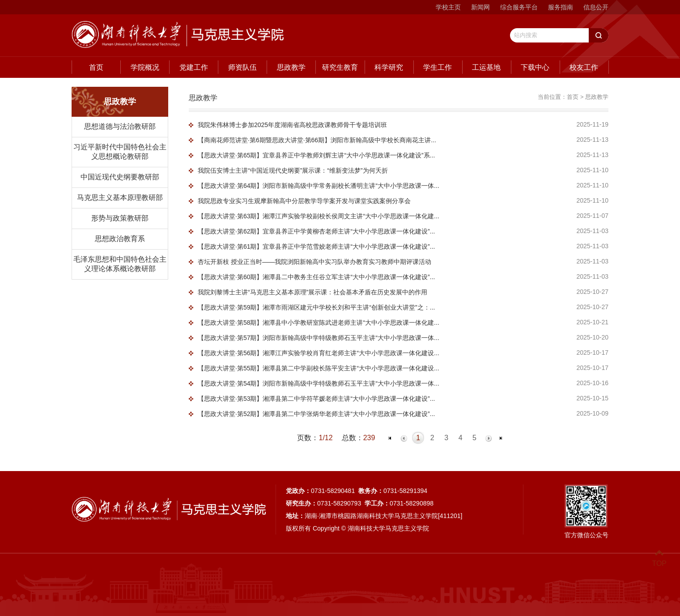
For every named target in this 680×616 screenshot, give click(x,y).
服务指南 (561, 7)
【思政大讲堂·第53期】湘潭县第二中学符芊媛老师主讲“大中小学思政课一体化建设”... (316, 399)
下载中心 (535, 67)
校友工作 (584, 67)
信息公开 (596, 7)
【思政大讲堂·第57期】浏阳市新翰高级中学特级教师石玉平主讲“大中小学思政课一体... (319, 338)
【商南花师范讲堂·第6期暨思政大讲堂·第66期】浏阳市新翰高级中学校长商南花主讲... (317, 140)
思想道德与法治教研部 (120, 126)
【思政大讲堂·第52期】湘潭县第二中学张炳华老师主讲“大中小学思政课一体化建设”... (316, 414)
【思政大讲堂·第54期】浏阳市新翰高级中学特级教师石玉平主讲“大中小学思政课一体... (319, 383)
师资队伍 (242, 67)
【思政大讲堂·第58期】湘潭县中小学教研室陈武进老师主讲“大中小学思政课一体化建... (319, 323)
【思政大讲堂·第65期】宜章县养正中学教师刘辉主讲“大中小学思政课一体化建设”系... (316, 155)
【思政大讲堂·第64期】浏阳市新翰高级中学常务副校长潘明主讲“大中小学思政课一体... (319, 186)
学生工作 (438, 67)
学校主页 (448, 7)
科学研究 (389, 67)
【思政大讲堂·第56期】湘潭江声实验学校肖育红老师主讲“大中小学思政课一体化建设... (319, 353)
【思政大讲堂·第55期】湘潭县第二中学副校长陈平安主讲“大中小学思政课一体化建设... (319, 368)
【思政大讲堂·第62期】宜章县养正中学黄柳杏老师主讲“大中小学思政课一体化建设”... (316, 231)
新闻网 (480, 7)
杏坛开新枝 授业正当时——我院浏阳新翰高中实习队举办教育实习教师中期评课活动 (314, 262)
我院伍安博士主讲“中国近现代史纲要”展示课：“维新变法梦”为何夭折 (293, 170)
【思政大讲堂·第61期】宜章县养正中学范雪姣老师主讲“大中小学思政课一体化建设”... (316, 246)
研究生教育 (340, 67)
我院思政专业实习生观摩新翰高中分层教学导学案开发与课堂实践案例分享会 (304, 201)
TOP (659, 558)
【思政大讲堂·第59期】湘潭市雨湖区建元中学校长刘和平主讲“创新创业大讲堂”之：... (316, 307)
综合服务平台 (519, 7)
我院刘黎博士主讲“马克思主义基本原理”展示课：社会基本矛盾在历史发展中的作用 (312, 292)
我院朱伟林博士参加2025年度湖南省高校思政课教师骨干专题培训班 (292, 125)
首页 (96, 67)
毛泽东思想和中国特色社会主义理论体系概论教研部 (120, 264)
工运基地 (486, 67)
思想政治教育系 (120, 239)
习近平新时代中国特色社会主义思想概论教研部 (120, 152)
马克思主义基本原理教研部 (120, 198)
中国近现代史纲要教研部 (120, 177)
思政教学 (291, 67)
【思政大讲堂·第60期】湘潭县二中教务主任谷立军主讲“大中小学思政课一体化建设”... (316, 277)
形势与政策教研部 (120, 218)
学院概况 (145, 67)
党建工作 (194, 67)
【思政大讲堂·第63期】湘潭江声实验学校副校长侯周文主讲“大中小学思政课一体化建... (319, 216)
